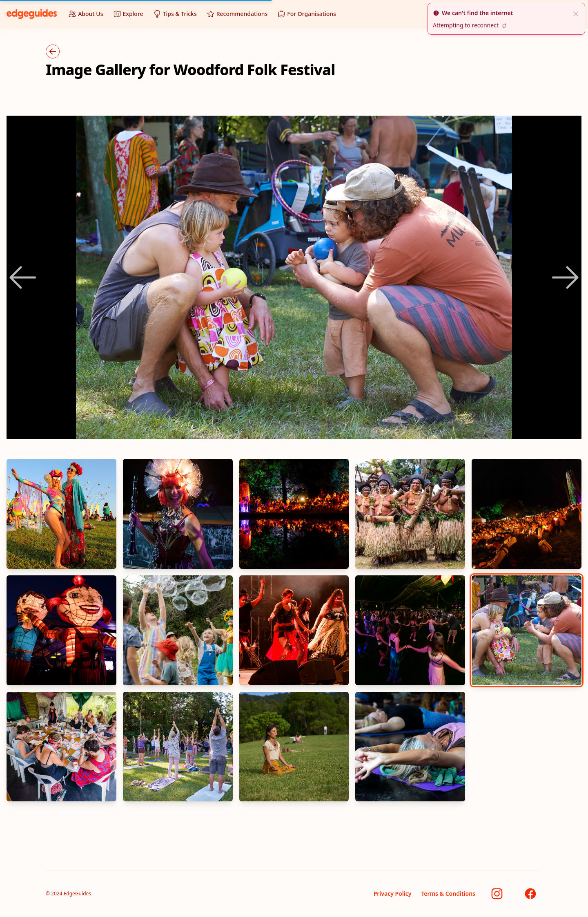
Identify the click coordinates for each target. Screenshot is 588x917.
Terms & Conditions (448, 894)
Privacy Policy (393, 894)
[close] (576, 13)
